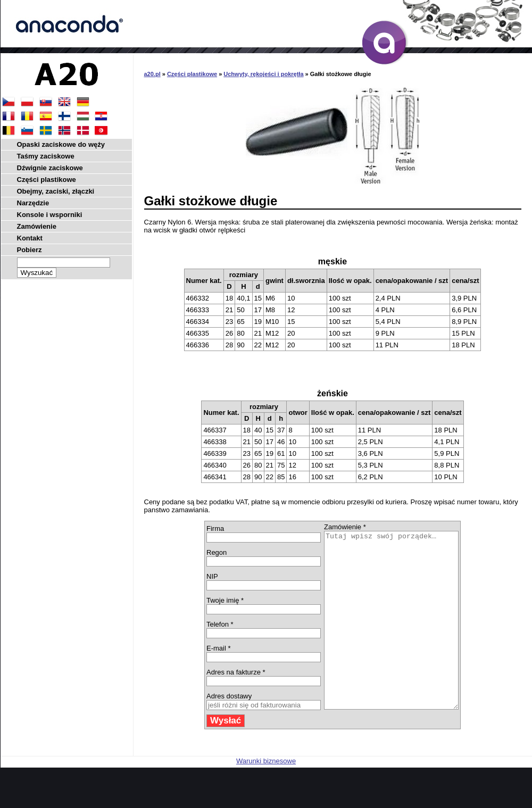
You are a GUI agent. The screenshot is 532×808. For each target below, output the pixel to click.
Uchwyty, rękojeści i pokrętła (263, 74)
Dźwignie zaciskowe (50, 168)
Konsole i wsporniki (50, 215)
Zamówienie (37, 226)
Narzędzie (33, 203)
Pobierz (30, 250)
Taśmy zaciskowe (46, 156)
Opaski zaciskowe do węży (61, 144)
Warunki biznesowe (266, 796)
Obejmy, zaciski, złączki (56, 191)
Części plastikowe (192, 74)
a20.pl (152, 74)
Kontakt (30, 238)
